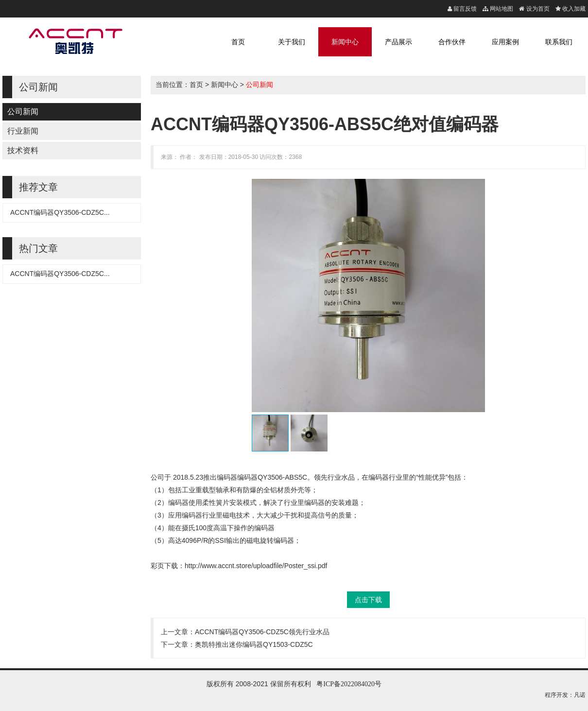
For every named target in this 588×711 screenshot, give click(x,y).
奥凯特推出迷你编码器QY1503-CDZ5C (254, 644)
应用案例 (505, 42)
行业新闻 (23, 131)
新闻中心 (345, 42)
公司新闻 (23, 112)
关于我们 (292, 42)
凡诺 (580, 695)
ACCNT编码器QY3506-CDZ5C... (60, 212)
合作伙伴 (452, 42)
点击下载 (368, 600)
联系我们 (559, 42)
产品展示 (398, 42)
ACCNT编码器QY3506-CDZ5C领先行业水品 (262, 632)
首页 (238, 42)
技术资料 (23, 150)
